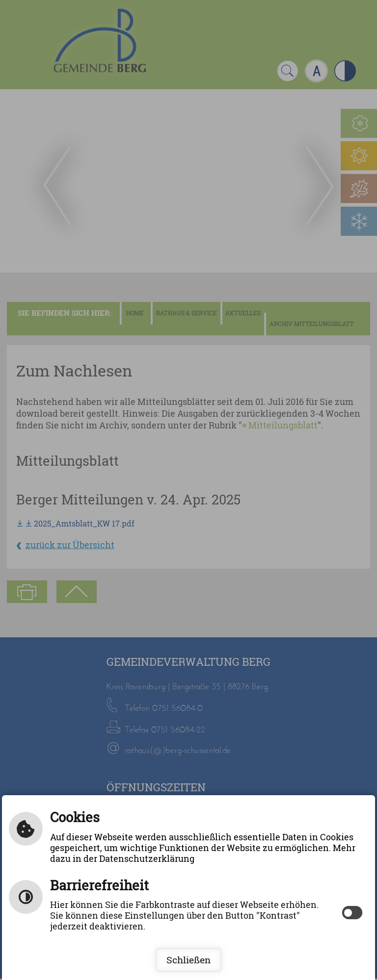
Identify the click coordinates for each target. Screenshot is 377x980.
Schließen (188, 960)
